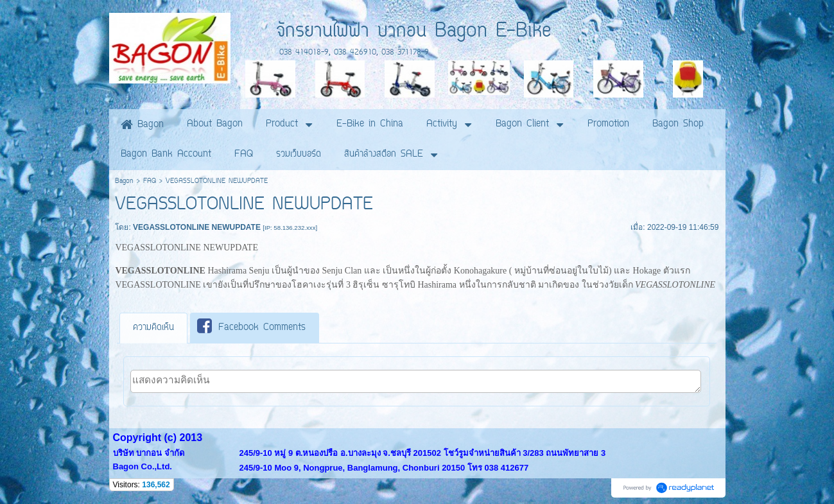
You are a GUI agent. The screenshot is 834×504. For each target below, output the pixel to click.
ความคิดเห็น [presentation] (153, 328)
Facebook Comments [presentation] (251, 327)
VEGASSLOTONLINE (158, 285)
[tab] (153, 328)
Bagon (124, 181)
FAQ (150, 181)
